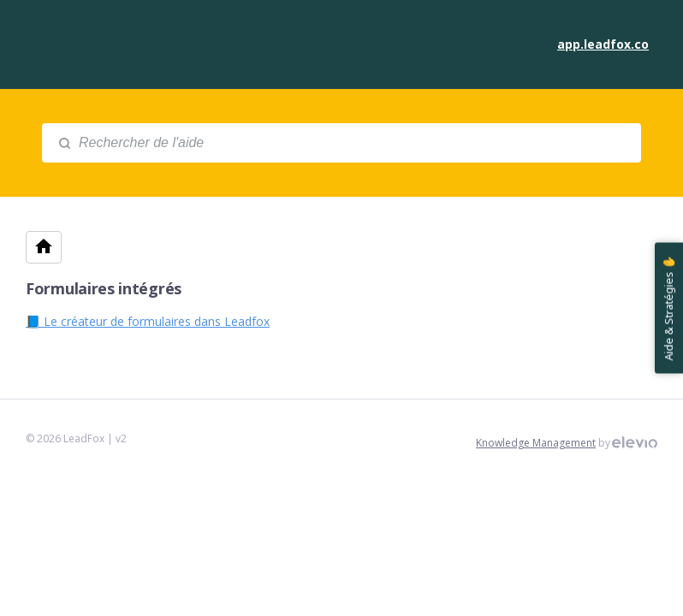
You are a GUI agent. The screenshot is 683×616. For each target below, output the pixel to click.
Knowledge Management (536, 443)
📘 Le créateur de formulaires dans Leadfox (148, 321)
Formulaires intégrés (104, 288)
